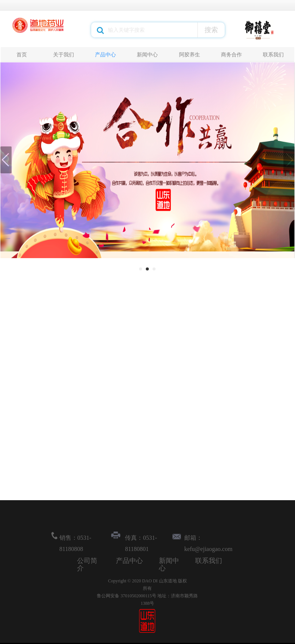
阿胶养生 (190, 55)
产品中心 (105, 55)
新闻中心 (147, 55)
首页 (22, 55)
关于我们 (64, 55)
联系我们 (273, 55)
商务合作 (231, 55)
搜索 (211, 30)
